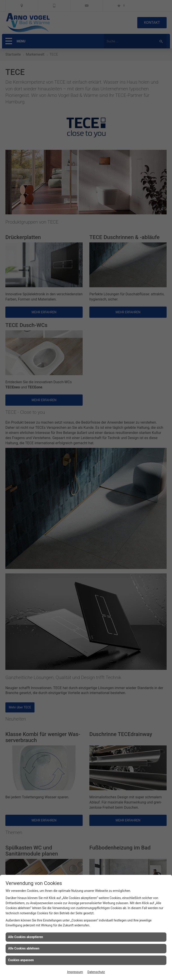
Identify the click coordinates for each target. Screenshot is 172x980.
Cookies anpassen (21, 960)
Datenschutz (96, 972)
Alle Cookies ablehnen (24, 948)
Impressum (75, 972)
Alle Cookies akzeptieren (26, 937)
